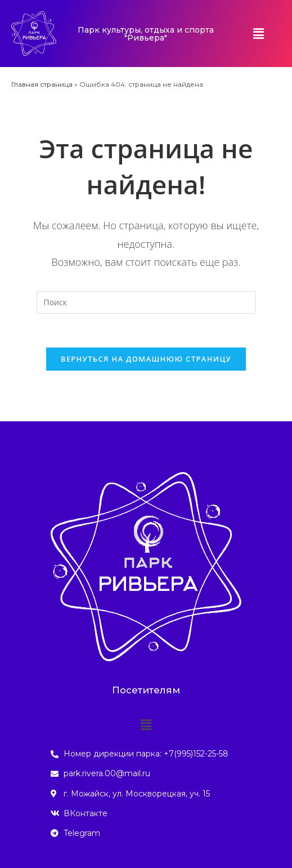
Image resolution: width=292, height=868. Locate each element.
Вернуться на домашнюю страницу (146, 359)
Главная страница (42, 84)
